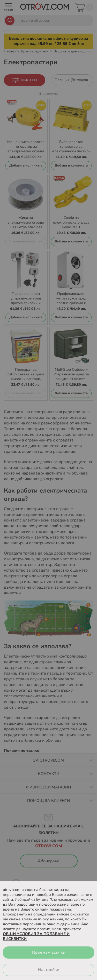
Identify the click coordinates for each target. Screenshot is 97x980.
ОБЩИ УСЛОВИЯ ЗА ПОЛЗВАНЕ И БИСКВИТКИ (36, 936)
